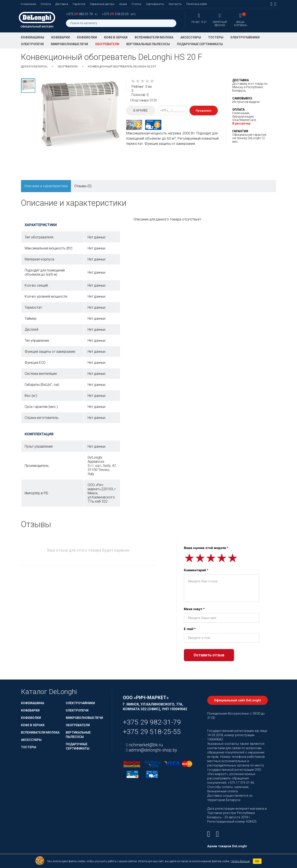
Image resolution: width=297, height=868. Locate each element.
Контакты (175, 4)
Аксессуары (191, 37)
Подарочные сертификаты (200, 44)
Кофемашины (33, 37)
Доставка (62, 4)
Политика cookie (197, 4)
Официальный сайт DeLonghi (237, 700)
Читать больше (240, 861)
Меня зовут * (194, 609)
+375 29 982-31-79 (152, 722)
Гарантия (79, 4)
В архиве (141, 110)
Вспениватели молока (154, 37)
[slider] (143, 81)
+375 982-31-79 (80, 14)
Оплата (46, 4)
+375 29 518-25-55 (152, 732)
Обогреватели (107, 44)
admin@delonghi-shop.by (152, 750)
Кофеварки (61, 37)
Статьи (136, 4)
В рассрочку (241, 123)
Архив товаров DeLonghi (227, 846)
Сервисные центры (102, 4)
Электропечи (32, 44)
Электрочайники (245, 37)
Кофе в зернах (116, 37)
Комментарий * (196, 570)
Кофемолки (87, 37)
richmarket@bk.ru (145, 745)
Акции (123, 4)
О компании (28, 4)
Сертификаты (155, 4)
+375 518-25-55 (116, 14)
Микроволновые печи (69, 44)
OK (257, 861)
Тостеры (216, 37)
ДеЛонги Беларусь (34, 67)
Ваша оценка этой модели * (206, 548)
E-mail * (190, 629)
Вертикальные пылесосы (148, 44)
